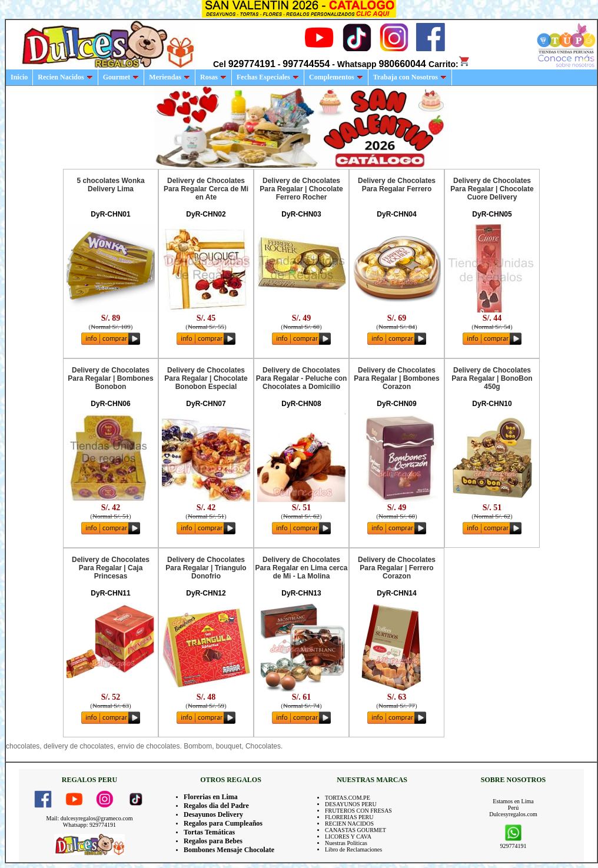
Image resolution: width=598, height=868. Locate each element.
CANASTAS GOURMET (356, 830)
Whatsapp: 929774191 (89, 825)
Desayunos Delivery (213, 814)
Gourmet (121, 77)
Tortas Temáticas (209, 832)
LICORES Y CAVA (348, 837)
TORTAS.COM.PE (348, 798)
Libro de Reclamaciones (353, 849)
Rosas (213, 77)
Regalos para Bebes (213, 841)
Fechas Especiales (268, 77)
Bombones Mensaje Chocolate (229, 850)
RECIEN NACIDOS (349, 824)
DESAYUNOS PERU (351, 804)
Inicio (19, 77)
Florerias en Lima (211, 797)
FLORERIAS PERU (349, 817)
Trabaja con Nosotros (410, 77)
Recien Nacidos (65, 77)
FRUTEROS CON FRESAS (358, 811)
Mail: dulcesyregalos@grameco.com (90, 818)
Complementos (336, 77)
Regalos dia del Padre (216, 806)
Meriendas (170, 77)
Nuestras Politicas (346, 843)
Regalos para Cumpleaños (223, 823)
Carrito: (449, 64)
